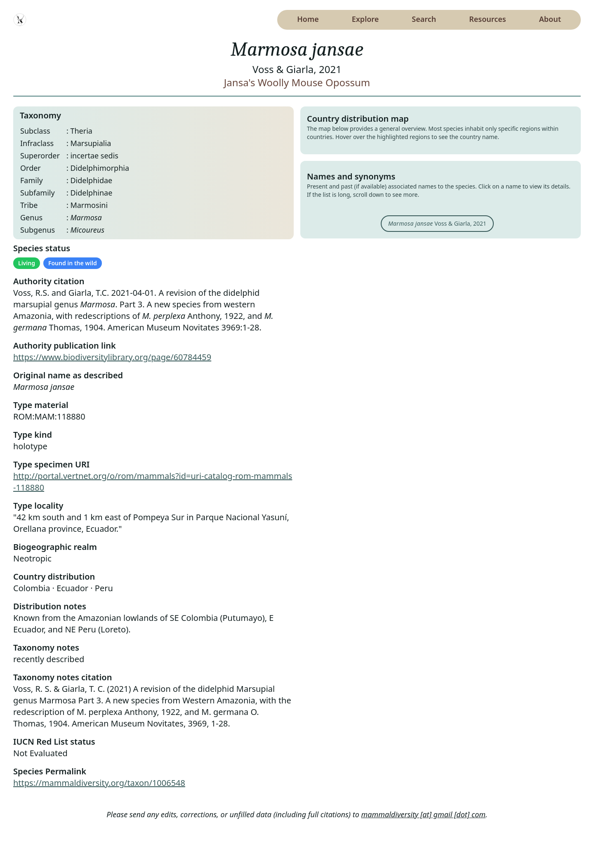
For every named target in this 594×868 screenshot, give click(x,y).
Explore (365, 19)
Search (424, 19)
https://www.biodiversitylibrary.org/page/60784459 (112, 357)
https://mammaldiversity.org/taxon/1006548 (99, 783)
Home (308, 19)
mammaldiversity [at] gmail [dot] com (424, 814)
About (550, 19)
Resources (487, 19)
